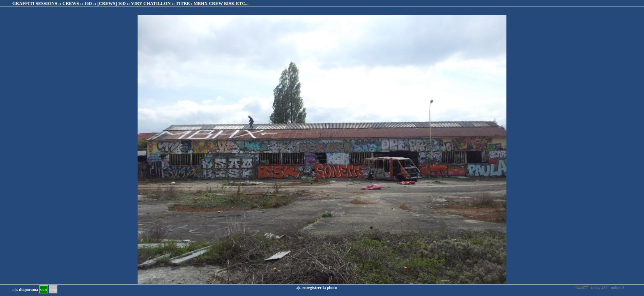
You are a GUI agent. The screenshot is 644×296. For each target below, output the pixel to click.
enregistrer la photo (320, 288)
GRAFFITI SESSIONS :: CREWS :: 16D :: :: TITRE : (130, 3)
